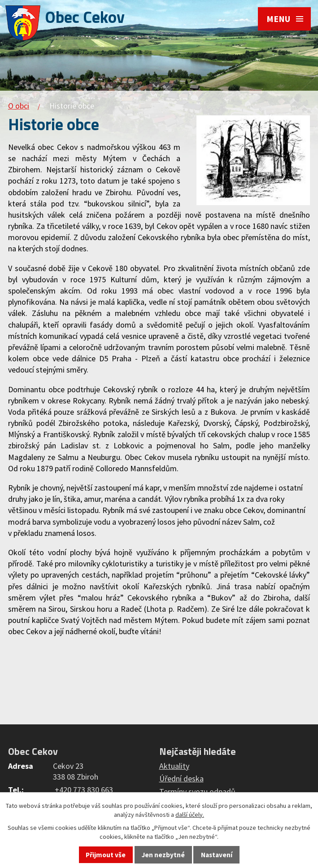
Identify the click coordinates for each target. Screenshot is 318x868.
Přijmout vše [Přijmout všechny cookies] (106, 855)
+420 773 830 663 (84, 790)
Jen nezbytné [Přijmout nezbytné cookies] (163, 855)
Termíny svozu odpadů (197, 791)
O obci (19, 106)
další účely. (190, 815)
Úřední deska (181, 778)
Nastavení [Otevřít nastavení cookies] (217, 855)
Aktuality (174, 766)
